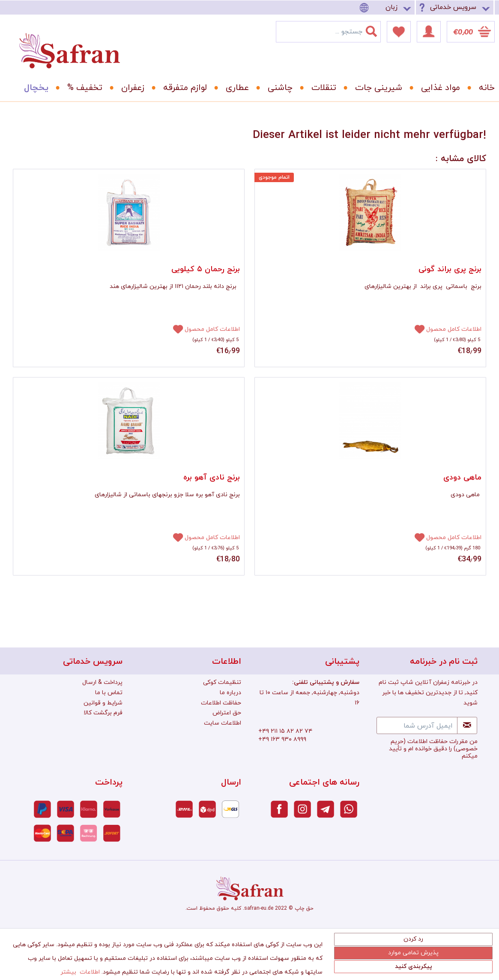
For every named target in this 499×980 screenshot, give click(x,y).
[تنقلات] (321, 88)
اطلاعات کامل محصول (212, 329)
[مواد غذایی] (438, 88)
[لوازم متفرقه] (182, 88)
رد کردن (413, 939)
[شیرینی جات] (376, 88)
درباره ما (230, 693)
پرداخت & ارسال (102, 682)
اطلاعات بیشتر (80, 972)
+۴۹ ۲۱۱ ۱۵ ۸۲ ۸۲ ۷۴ (285, 731)
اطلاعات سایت (223, 723)
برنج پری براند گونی (450, 269)
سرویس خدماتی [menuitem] (453, 7)
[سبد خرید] (471, 32)
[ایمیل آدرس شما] (417, 725)
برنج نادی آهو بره (212, 478)
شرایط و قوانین (103, 703)
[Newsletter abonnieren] (467, 725)
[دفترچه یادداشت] (399, 32)
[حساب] (429, 32)
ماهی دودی (462, 478)
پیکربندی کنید (414, 967)
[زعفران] (130, 88)
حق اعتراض (227, 713)
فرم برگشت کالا (103, 713)
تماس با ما (109, 693)
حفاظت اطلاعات (221, 703)
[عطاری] (234, 88)
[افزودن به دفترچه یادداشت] (174, 329)
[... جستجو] (328, 32)
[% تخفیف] (82, 88)
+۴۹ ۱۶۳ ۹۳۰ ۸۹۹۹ (282, 739)
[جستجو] (376, 30)
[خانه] (481, 88)
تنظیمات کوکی (222, 682)
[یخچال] (33, 88)
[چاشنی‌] (277, 88)
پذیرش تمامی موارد (413, 953)
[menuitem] (387, 7)
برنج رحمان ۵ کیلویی (206, 269)
